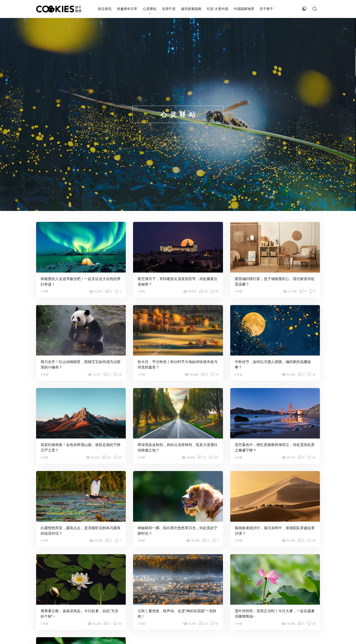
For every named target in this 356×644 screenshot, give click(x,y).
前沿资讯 (105, 9)
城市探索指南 (191, 9)
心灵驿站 (150, 9)
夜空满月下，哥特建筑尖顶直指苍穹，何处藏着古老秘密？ (178, 282)
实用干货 (169, 9)
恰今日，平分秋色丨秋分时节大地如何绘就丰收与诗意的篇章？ (178, 365)
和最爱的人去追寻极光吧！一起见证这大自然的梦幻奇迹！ (81, 282)
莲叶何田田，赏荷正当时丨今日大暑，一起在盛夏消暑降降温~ (275, 614)
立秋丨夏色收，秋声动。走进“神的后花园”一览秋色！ (177, 614)
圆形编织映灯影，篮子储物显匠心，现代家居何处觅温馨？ (275, 282)
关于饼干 (266, 9)
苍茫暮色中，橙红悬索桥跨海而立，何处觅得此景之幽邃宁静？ (275, 447)
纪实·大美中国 (218, 9)
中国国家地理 (244, 9)
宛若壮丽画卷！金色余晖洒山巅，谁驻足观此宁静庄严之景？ (81, 447)
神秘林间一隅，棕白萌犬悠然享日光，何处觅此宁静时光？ (178, 531)
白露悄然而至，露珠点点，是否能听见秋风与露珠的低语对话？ (81, 531)
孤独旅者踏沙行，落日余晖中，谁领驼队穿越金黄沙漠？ (275, 531)
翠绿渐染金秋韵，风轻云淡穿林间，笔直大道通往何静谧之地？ (178, 447)
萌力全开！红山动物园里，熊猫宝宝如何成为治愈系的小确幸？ (81, 365)
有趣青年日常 (127, 9)
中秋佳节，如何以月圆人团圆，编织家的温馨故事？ (273, 365)
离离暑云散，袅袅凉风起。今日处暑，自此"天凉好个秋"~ (79, 614)
